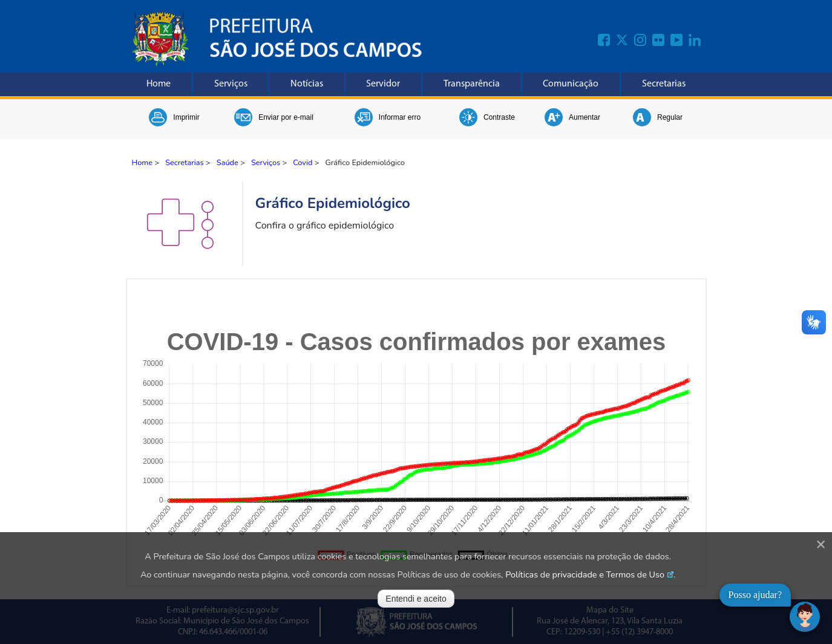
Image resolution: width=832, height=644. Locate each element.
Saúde (228, 163)
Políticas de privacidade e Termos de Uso (585, 574)
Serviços (231, 84)
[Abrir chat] (805, 617)
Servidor (383, 84)
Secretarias (664, 84)
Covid (303, 163)
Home (159, 84)
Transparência (472, 84)
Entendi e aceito (416, 599)
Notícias (307, 84)
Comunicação (571, 84)
